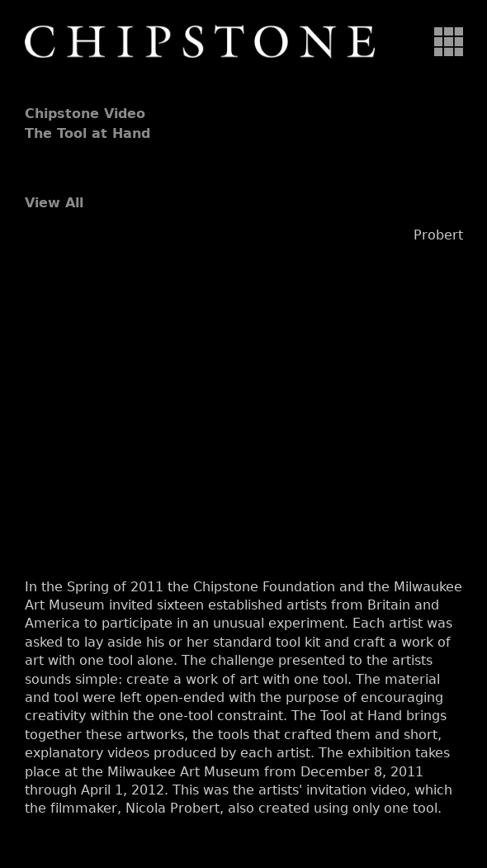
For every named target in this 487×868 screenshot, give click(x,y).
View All (54, 203)
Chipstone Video (85, 114)
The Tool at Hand (87, 133)
